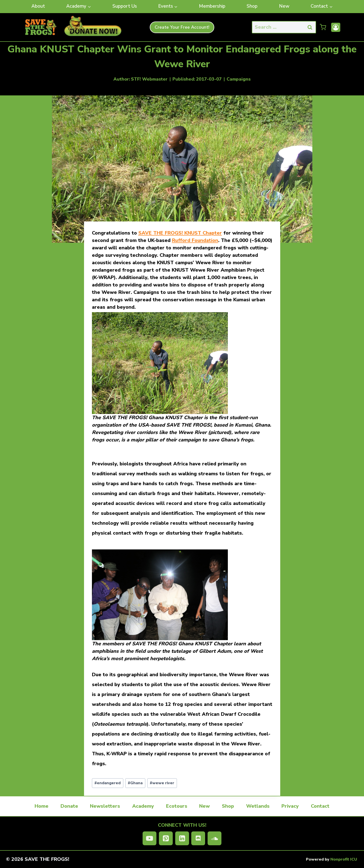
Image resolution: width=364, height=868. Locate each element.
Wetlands (258, 806)
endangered (107, 783)
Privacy (290, 806)
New (284, 6)
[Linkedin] (182, 838)
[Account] (336, 27)
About (38, 6)
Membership (212, 6)
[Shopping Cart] (323, 27)
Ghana (135, 783)
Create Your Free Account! (182, 27)
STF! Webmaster (149, 79)
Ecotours (177, 806)
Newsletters (105, 806)
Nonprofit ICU (344, 859)
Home (42, 806)
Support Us (125, 6)
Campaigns (239, 79)
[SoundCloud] (214, 838)
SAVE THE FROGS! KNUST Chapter (180, 233)
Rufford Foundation (195, 240)
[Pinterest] (166, 838)
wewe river (162, 783)
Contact (320, 806)
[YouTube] (150, 838)
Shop (252, 6)
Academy (143, 806)
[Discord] (198, 838)
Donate (69, 806)
